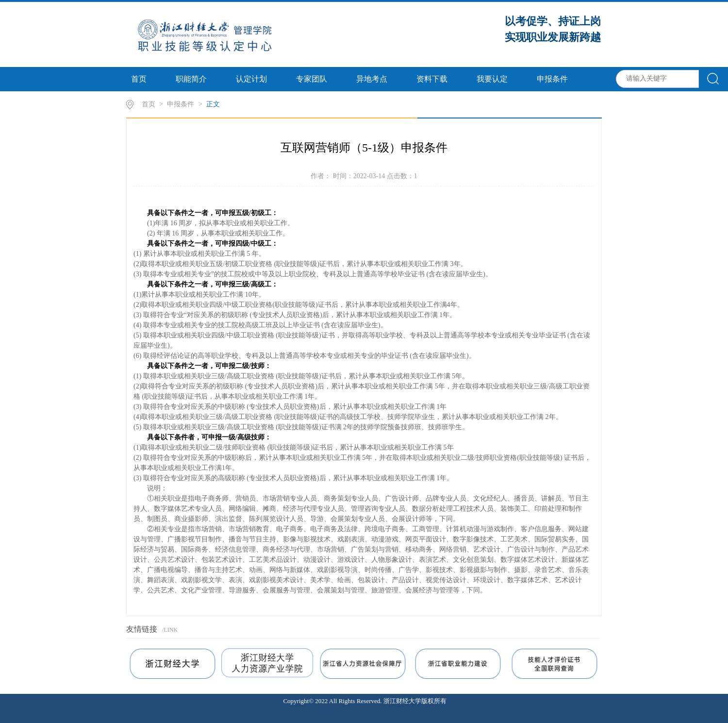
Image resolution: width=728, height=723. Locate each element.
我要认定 (492, 79)
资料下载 (432, 79)
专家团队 (312, 79)
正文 (213, 104)
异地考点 (372, 79)
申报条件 (552, 79)
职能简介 (191, 79)
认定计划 (251, 79)
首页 (139, 79)
